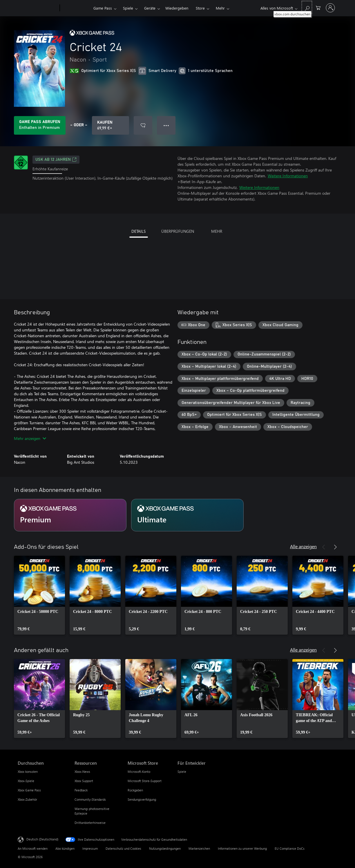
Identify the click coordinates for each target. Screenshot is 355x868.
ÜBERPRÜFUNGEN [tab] (178, 231)
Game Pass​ (103, 8)
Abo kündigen (65, 848)
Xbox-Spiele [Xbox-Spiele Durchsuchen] (26, 781)
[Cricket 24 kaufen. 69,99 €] (111, 125)
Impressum (90, 848)
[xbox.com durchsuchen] (307, 7)
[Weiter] (335, 547)
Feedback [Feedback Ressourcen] (81, 790)
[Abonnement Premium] (70, 515)
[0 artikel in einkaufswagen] (318, 7)
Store (200, 8)
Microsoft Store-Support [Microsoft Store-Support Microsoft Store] (145, 781)
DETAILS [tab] (138, 231)
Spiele (128, 8)
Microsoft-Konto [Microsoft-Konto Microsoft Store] (139, 772)
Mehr (220, 8)
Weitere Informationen (288, 176)
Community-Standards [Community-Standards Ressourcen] (90, 799)
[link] (39, 595)
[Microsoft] (38, 8)
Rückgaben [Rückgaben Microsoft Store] (135, 790)
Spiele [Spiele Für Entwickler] (182, 772)
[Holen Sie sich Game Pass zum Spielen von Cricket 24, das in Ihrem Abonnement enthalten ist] (40, 125)
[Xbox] (76, 8)
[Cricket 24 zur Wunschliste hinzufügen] (143, 125)
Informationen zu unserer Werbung (242, 848)
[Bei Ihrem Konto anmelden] (330, 8)
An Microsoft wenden (33, 848)
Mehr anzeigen (30, 438)
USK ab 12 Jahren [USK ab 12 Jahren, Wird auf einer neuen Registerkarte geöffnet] (56, 160)
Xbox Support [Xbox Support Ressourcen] (84, 781)
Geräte (150, 8)
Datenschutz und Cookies (123, 848)
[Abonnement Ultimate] (187, 515)
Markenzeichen (199, 848)
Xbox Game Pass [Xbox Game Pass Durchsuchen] (29, 790)
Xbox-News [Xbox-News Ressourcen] (82, 772)
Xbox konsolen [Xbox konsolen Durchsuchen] (28, 772)
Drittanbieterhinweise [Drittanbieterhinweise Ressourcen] (90, 823)
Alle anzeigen (303, 546)
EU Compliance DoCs (290, 848)
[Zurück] (324, 547)
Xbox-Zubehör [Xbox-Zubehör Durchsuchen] (27, 799)
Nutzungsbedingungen (165, 848)
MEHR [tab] (217, 231)
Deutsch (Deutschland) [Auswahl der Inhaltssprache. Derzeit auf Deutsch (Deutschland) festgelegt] (42, 839)
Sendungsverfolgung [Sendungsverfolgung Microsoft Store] (142, 799)
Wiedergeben (177, 8)
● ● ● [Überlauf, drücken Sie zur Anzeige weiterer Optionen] (166, 125)
